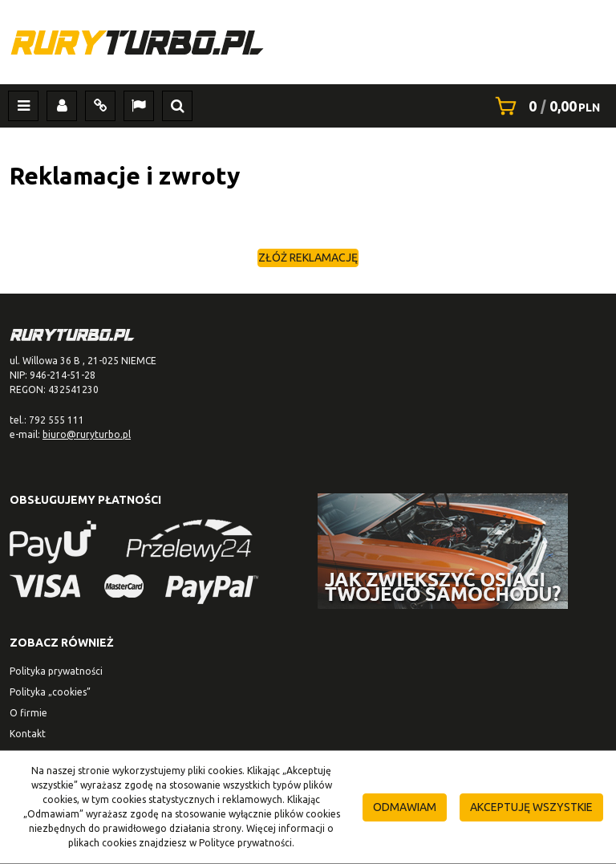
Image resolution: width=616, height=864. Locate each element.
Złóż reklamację (308, 258)
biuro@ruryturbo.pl (87, 434)
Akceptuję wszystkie (531, 807)
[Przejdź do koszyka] (564, 106)
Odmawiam (405, 807)
